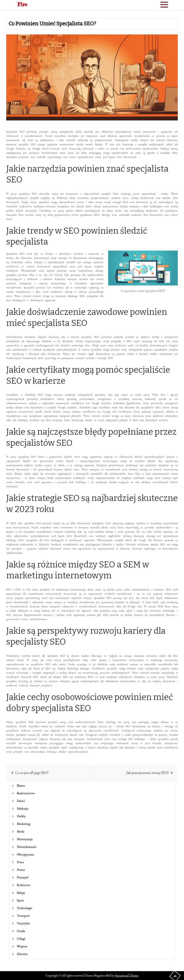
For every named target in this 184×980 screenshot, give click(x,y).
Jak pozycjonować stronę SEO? (148, 773)
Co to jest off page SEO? (32, 773)
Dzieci (21, 801)
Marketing (24, 824)
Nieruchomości (27, 847)
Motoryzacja (25, 839)
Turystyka (23, 923)
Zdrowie (22, 954)
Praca (20, 862)
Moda (21, 831)
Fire (22, 4)
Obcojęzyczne (26, 854)
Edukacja (23, 808)
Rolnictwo (24, 885)
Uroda (21, 931)
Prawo (21, 870)
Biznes (21, 786)
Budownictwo (26, 793)
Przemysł (23, 877)
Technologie (25, 908)
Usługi (21, 939)
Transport (23, 916)
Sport (20, 900)
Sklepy (21, 893)
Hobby (21, 816)
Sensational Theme (127, 975)
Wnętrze (22, 946)
